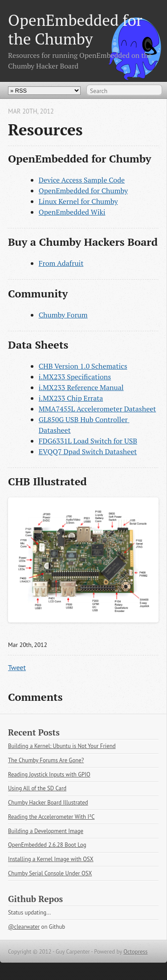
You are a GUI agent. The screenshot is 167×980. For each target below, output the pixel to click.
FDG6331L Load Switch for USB (88, 441)
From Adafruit (61, 263)
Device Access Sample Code (82, 180)
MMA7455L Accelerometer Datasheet (97, 409)
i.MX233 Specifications (75, 377)
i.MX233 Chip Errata (71, 398)
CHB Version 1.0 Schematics (83, 366)
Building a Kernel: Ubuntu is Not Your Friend (62, 746)
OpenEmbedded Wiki (72, 212)
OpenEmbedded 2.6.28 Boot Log (47, 845)
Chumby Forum (63, 315)
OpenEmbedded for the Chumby (75, 29)
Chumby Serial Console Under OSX (50, 873)
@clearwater (24, 927)
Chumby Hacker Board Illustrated (48, 803)
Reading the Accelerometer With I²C (51, 817)
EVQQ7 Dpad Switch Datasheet (88, 451)
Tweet (17, 667)
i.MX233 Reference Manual (81, 387)
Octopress (135, 952)
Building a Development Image (46, 831)
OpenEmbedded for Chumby (83, 191)
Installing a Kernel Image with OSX (51, 859)
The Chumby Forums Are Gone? (46, 760)
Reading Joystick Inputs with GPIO (49, 775)
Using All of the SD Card (37, 788)
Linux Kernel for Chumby (78, 201)
